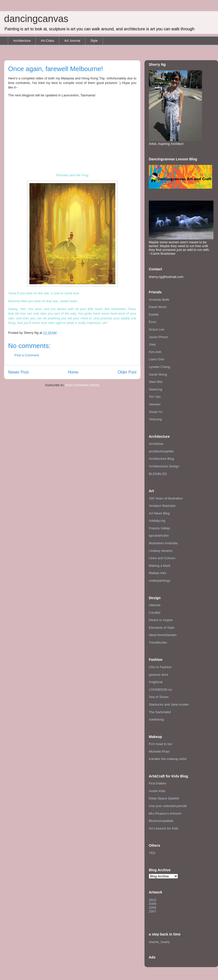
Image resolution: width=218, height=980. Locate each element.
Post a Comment (27, 355)
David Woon (158, 307)
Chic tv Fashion (160, 667)
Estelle (154, 314)
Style (94, 41)
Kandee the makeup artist (168, 759)
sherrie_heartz (159, 942)
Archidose (156, 444)
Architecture (22, 41)
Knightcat (156, 682)
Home (73, 372)
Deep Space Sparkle (164, 798)
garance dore (159, 675)
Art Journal (72, 41)
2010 (152, 900)
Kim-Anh (155, 352)
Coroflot (155, 613)
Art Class (48, 41)
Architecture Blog (161, 459)
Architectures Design (164, 466)
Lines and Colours (162, 558)
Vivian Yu (156, 412)
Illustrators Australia (163, 543)
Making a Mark (160, 566)
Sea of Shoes (159, 697)
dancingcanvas (36, 19)
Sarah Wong (158, 374)
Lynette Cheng (159, 367)
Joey (152, 344)
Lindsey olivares (161, 551)
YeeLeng (155, 419)
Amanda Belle (159, 300)
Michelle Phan (159, 752)
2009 (152, 904)
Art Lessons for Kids (163, 828)
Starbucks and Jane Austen (169, 704)
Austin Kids (157, 791)
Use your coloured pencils (168, 806)
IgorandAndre (159, 536)
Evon (153, 322)
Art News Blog (159, 513)
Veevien (155, 404)
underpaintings (160, 581)
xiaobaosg (156, 719)
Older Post (127, 372)
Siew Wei (156, 382)
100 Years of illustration (166, 498)
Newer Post (18, 372)
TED (152, 853)
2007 (152, 911)
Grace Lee (157, 329)
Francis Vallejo (159, 528)
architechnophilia (161, 451)
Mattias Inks (158, 573)
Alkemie (155, 605)
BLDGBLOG (158, 474)
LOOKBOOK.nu (160, 690)
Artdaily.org (157, 521)
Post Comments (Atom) (82, 385)
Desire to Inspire (161, 620)
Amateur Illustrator (162, 506)
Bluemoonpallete (161, 821)
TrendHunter (158, 643)
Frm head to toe (160, 744)
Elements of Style (162, 628)
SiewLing (156, 389)
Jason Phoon (158, 337)
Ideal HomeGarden (163, 635)
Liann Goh (156, 359)
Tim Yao (155, 397)
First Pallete (158, 783)
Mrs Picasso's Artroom (165, 813)
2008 (152, 908)
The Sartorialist (160, 712)
